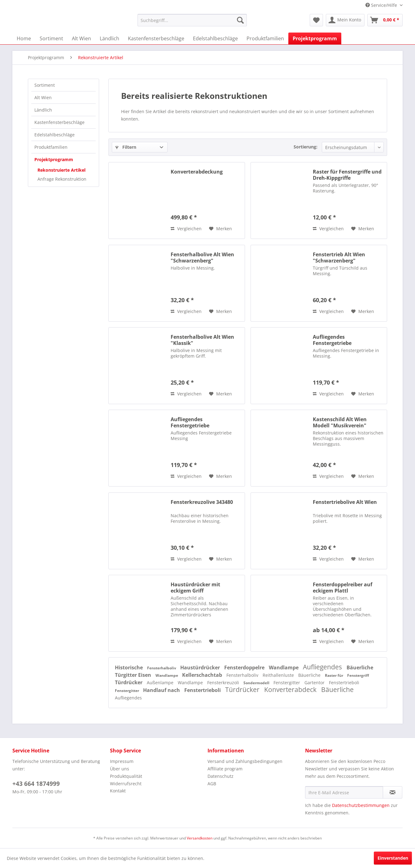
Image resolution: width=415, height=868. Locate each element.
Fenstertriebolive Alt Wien (345, 502)
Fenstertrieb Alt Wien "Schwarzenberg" (339, 258)
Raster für (334, 675)
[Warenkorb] (385, 20)
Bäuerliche (360, 668)
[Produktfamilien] (265, 38)
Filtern (126, 147)
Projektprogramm (54, 159)
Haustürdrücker (201, 668)
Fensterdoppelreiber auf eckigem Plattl (343, 588)
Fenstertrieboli (344, 683)
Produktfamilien (51, 147)
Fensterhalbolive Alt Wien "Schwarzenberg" (202, 258)
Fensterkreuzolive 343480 (202, 502)
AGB (212, 784)
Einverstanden (393, 858)
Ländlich (43, 110)
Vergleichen (186, 229)
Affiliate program (225, 769)
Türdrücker (129, 682)
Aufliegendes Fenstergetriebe (332, 340)
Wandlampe (284, 668)
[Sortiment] (51, 38)
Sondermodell (257, 683)
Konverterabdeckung (197, 172)
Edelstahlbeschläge (55, 135)
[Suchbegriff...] (192, 20)
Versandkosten (200, 838)
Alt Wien (43, 97)
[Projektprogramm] (315, 38)
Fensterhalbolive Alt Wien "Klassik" (202, 340)
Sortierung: (306, 147)
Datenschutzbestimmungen (361, 805)
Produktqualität (126, 776)
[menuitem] (192, 20)
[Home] (24, 38)
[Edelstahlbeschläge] (215, 38)
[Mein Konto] (345, 20)
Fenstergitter (287, 683)
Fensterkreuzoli (224, 683)
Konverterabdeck (291, 690)
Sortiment (45, 85)
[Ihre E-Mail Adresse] (344, 792)
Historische (129, 668)
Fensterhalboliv (162, 668)
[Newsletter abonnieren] (393, 792)
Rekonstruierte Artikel (61, 170)
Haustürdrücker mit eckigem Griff (195, 588)
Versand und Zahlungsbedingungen (245, 761)
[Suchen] (240, 20)
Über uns (120, 769)
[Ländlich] (109, 38)
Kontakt (118, 791)
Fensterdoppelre (245, 668)
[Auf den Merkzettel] (221, 229)
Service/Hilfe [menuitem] (382, 5)
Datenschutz (221, 776)
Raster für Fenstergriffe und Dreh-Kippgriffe (347, 175)
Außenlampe (161, 683)
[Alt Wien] (81, 38)
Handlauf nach (162, 690)
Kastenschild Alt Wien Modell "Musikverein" (340, 422)
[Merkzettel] (316, 20)
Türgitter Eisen (134, 675)
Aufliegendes (323, 667)
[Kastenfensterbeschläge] (156, 38)
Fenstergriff (358, 675)
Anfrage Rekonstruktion (62, 179)
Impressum (122, 761)
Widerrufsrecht (126, 784)
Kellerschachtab (203, 675)
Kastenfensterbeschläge (59, 122)
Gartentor (315, 683)
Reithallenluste (279, 675)
